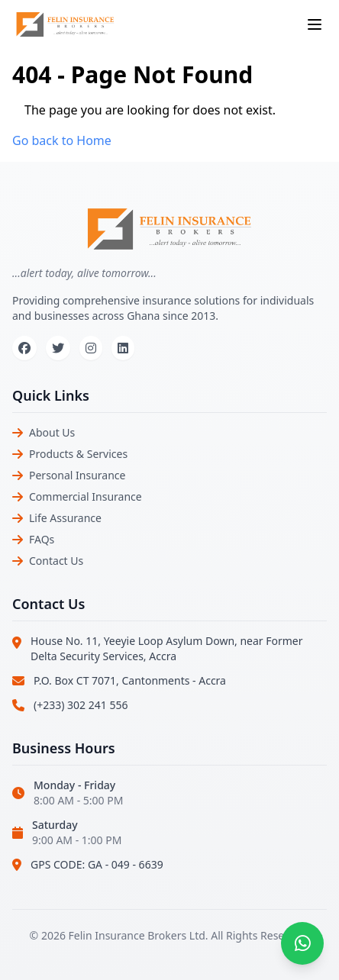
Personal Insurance (77, 475)
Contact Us (56, 561)
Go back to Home (62, 140)
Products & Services (78, 454)
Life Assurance (65, 518)
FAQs (42, 539)
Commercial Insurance (86, 496)
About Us (52, 432)
